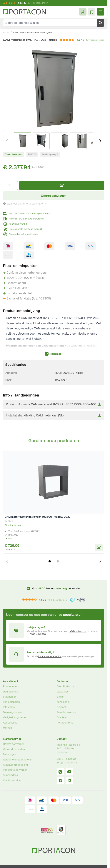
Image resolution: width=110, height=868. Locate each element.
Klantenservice (12, 739)
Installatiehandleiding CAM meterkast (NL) (54, 415)
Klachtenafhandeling (15, 765)
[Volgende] (100, 141)
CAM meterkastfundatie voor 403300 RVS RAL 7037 (37, 517)
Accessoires (10, 723)
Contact (61, 707)
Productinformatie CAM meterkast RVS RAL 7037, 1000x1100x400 (54, 404)
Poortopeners (11, 686)
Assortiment (11, 681)
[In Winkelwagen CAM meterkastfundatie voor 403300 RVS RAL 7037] (99, 547)
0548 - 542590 (38, 634)
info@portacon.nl (78, 631)
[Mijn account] (83, 12)
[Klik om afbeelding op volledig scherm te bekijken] (54, 88)
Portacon (62, 681)
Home (6, 33)
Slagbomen (10, 697)
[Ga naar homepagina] (24, 12)
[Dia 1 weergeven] (50, 561)
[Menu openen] (101, 12)
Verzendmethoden (14, 749)
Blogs (60, 697)
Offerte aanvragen (14, 744)
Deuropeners (10, 692)
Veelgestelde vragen (15, 770)
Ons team (62, 717)
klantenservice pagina (50, 656)
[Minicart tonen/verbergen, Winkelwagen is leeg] (92, 12)
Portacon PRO (65, 723)
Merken (7, 728)
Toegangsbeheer (13, 712)
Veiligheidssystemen (15, 717)
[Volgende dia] (100, 561)
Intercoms (9, 707)
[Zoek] (101, 23)
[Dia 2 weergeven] (58, 561)
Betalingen (9, 754)
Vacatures (63, 692)
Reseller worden (66, 712)
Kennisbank (64, 702)
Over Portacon (65, 686)
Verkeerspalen (11, 702)
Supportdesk (10, 775)
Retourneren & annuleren (18, 760)
